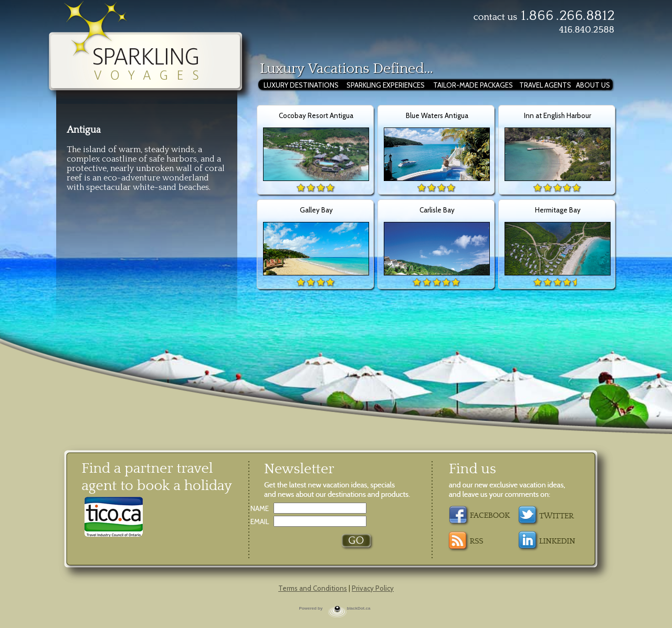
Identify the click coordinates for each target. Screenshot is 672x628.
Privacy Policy (373, 588)
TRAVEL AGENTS (545, 85)
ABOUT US (593, 85)
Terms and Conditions (313, 588)
